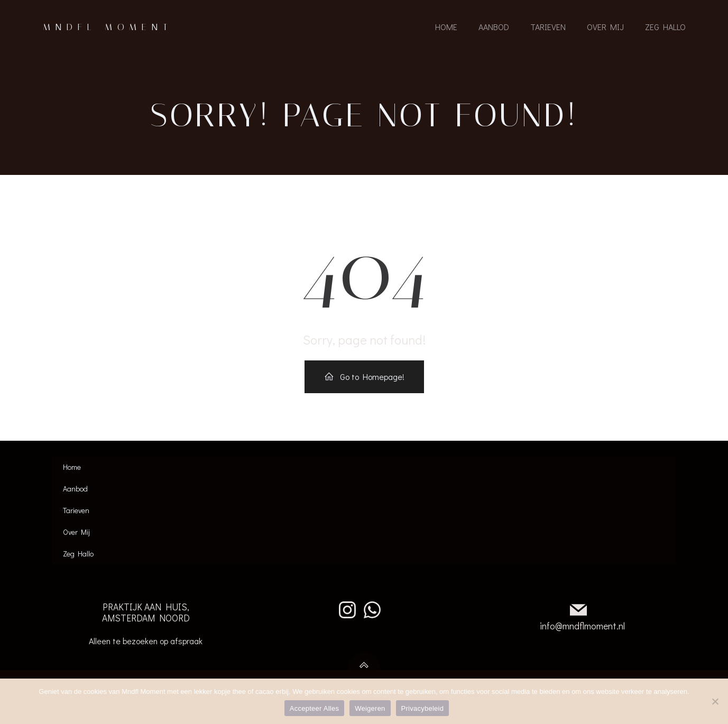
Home (446, 28)
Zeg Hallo (665, 28)
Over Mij (605, 28)
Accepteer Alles (314, 708)
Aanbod (494, 28)
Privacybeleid (423, 708)
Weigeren (370, 708)
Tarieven (548, 28)
